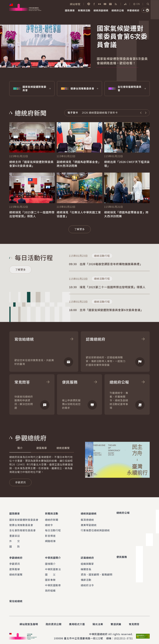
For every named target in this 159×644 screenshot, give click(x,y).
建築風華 (15, 567)
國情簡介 (50, 561)
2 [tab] (112, 67)
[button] (148, 4)
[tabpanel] (79, 48)
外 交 (15, 540)
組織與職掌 (87, 561)
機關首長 (86, 567)
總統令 (49, 524)
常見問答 (134, 622)
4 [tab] (133, 67)
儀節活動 (86, 577)
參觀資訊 (15, 561)
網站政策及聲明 (29, 622)
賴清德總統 (87, 518)
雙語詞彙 (116, 622)
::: (2, 2)
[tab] (20, 458)
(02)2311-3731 (124, 636)
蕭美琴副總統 (89, 524)
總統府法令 (87, 583)
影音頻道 (50, 534)
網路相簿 (50, 540)
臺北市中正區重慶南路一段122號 (83, 636)
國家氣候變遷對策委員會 (24, 518)
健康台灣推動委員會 (21, 524)
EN (136, 4)
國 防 (15, 545)
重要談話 (15, 534)
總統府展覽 (16, 572)
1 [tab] (102, 67)
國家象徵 (50, 577)
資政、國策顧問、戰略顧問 (97, 572)
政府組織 (50, 588)
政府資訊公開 (54, 622)
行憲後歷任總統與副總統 (95, 529)
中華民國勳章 (53, 583)
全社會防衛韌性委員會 (23, 529)
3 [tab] (123, 67)
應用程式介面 (77, 622)
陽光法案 (98, 622)
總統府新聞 (52, 518)
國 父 (50, 572)
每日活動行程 (53, 529)
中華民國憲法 (53, 567)
